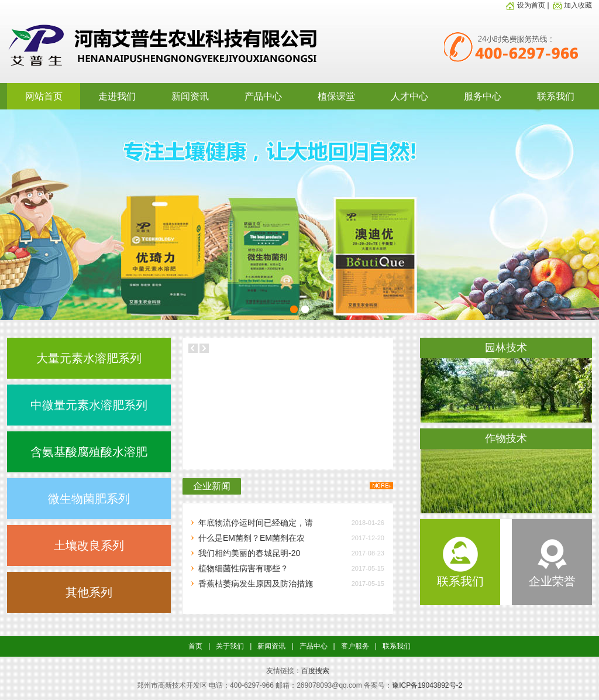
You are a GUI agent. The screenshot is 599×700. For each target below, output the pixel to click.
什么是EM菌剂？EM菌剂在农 (252, 538)
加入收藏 (572, 5)
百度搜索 (315, 671)
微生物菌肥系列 (89, 499)
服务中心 (483, 96)
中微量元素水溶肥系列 (89, 405)
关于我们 (230, 646)
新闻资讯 (190, 96)
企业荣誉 (552, 574)
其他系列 (89, 592)
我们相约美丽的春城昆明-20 (249, 553)
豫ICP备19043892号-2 (427, 685)
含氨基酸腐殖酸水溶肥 (89, 452)
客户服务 (355, 646)
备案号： (378, 685)
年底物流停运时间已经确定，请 (256, 523)
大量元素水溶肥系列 (89, 358)
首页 (195, 646)
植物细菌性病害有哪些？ (243, 568)
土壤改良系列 (89, 545)
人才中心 (409, 96)
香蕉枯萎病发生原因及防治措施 (256, 584)
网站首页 (44, 96)
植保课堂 (336, 96)
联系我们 (556, 96)
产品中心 (263, 96)
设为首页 (525, 5)
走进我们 (117, 96)
